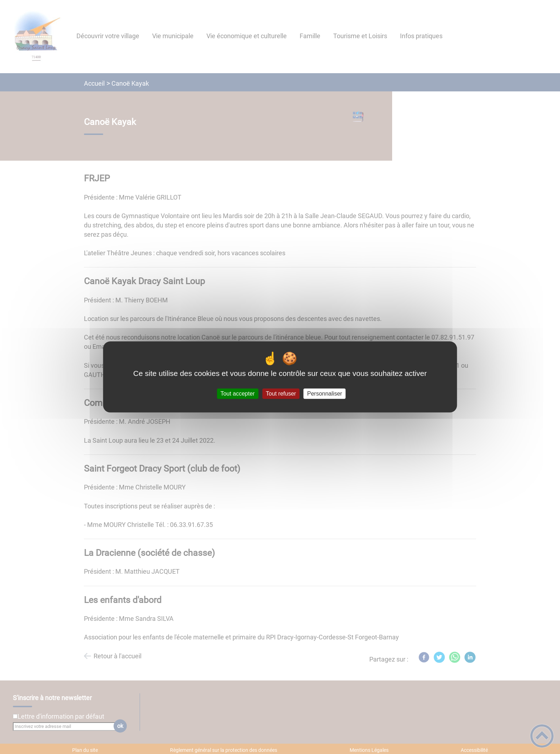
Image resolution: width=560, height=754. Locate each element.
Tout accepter (237, 394)
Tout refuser (281, 394)
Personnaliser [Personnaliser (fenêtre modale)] (325, 394)
